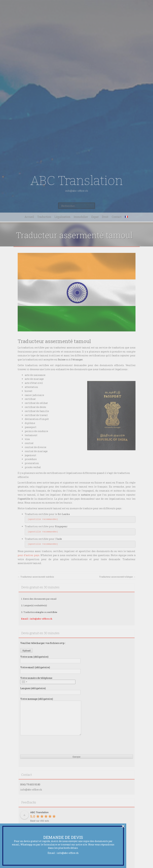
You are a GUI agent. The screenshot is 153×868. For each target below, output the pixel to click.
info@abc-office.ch (68, 853)
